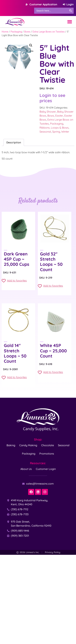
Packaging (16, 32)
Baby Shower (48, 112)
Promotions (47, 454)
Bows (27, 32)
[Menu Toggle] (70, 22)
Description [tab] (14, 142)
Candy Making (28, 445)
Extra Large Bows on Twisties (49, 32)
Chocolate (48, 445)
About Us (26, 469)
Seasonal (45, 132)
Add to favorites (14, 281)
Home (5, 32)
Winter (65, 132)
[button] (31, 45)
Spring (56, 132)
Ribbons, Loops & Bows (54, 128)
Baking (11, 445)
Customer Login (46, 469)
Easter (59, 116)
